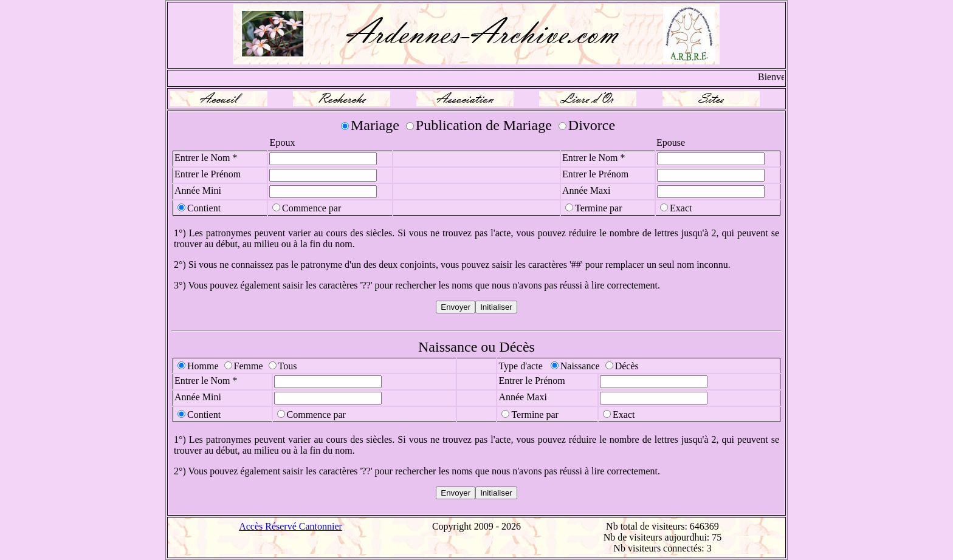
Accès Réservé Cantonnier (291, 526)
